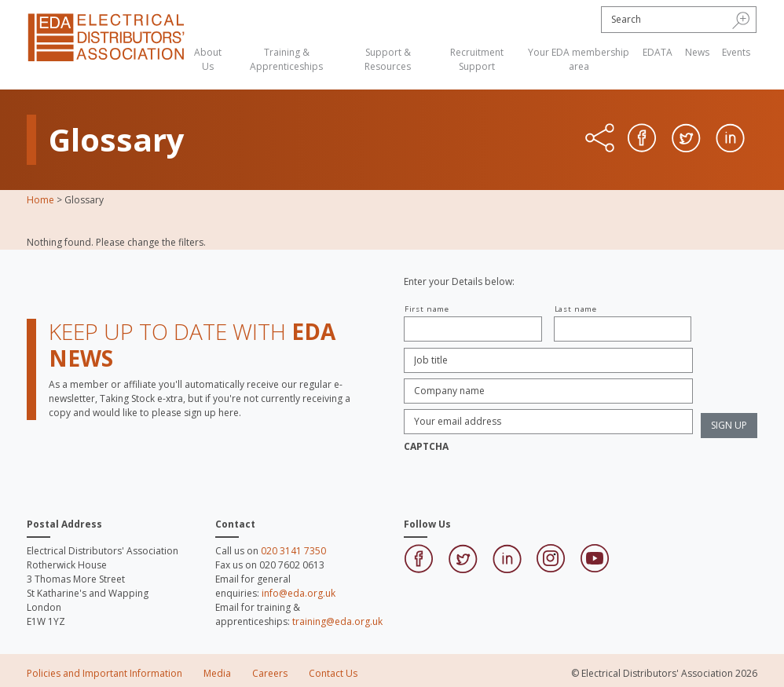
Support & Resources (388, 59)
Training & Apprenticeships (286, 59)
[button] (741, 20)
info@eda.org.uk (299, 593)
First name (427, 309)
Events (736, 52)
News (697, 52)
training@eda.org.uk (337, 621)
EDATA (658, 52)
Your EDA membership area (579, 59)
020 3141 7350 (293, 551)
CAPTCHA (426, 447)
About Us (208, 59)
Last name (576, 309)
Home (40, 200)
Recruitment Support (477, 59)
